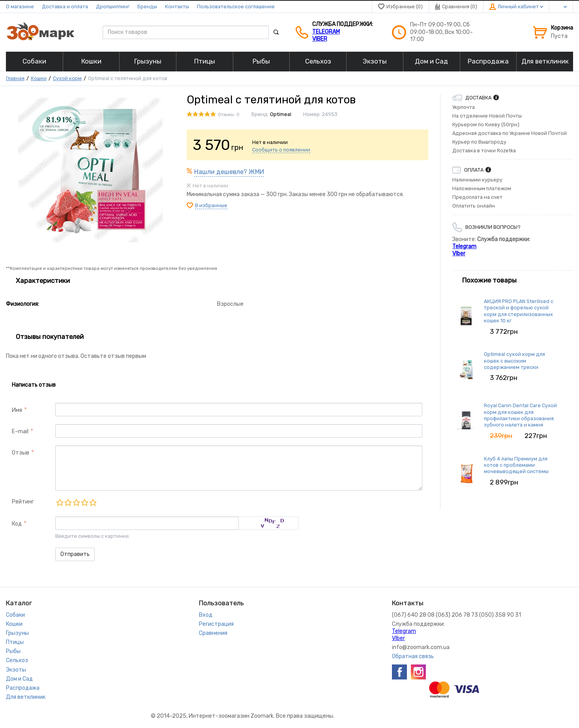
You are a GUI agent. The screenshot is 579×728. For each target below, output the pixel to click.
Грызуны (17, 633)
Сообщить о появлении (281, 150)
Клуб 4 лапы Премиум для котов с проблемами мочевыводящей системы (516, 465)
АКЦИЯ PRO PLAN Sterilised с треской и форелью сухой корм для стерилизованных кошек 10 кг (519, 311)
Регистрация (216, 624)
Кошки (39, 78)
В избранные (211, 205)
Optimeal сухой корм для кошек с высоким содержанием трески (514, 361)
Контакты (177, 7)
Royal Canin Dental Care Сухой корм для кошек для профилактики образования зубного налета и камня (520, 415)
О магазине (20, 7)
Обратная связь (413, 656)
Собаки (15, 615)
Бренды (147, 7)
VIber (320, 39)
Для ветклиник (26, 697)
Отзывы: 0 (229, 115)
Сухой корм (67, 78)
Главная (15, 78)
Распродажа (23, 688)
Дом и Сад (19, 679)
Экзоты (16, 670)
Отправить (75, 554)
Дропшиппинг (113, 7)
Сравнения (213, 633)
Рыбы (13, 651)
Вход (206, 615)
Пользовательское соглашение (236, 7)
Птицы (15, 642)
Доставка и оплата (65, 7)
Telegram (326, 32)
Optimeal (281, 114)
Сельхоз (17, 660)
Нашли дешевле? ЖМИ (229, 172)
